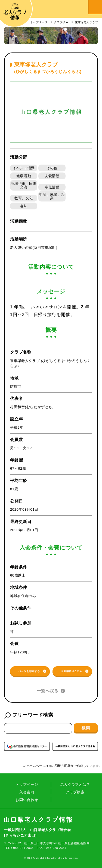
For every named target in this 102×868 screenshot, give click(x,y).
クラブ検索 (75, 792)
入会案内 (27, 792)
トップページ (27, 784)
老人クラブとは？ (75, 784)
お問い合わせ (27, 800)
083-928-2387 (56, 848)
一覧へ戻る (48, 691)
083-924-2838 (23, 848)
